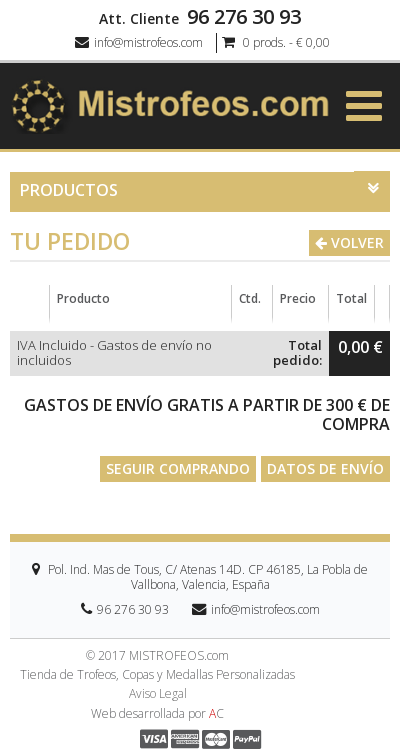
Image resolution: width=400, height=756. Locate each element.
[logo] (170, 104)
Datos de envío (325, 468)
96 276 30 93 (244, 17)
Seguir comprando (178, 468)
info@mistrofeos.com (139, 42)
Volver (349, 242)
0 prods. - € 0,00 (276, 42)
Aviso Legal (158, 694)
